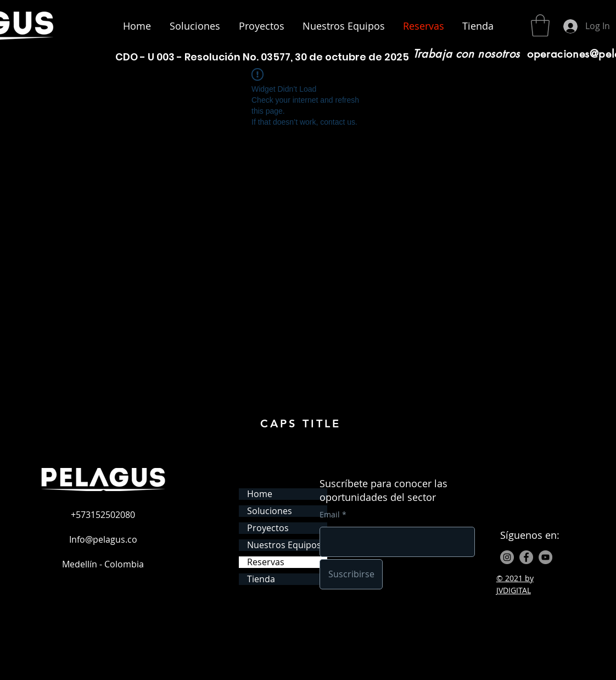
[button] (540, 25)
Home (260, 494)
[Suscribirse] (351, 574)
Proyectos (268, 528)
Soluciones (270, 511)
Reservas (266, 562)
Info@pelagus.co (103, 539)
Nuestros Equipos (284, 545)
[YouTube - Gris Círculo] (545, 557)
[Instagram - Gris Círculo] (507, 557)
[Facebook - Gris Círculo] (526, 557)
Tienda (261, 579)
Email (330, 515)
